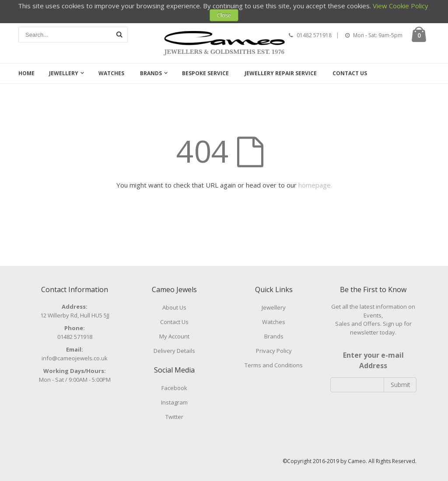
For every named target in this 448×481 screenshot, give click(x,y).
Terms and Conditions (274, 365)
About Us (174, 307)
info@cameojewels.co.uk (75, 358)
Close (224, 15)
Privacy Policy (274, 351)
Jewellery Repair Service (281, 73)
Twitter (174, 417)
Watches (111, 73)
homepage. (315, 185)
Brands (151, 73)
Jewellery (64, 73)
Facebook (174, 388)
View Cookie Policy (401, 6)
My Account (174, 336)
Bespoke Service (205, 73)
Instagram (174, 402)
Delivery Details (174, 351)
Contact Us (350, 73)
